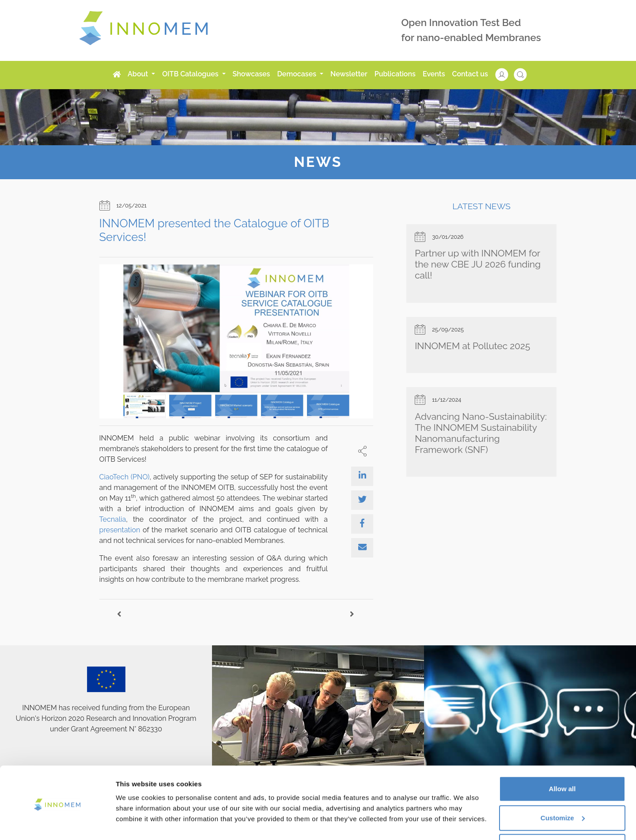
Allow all (562, 759)
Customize (563, 788)
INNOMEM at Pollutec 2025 (472, 346)
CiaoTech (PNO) (125, 477)
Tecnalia (113, 519)
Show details (136, 813)
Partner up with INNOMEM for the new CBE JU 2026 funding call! (478, 264)
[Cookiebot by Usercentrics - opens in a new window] (57, 823)
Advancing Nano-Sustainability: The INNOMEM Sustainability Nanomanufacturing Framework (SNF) (481, 433)
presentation (120, 530)
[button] (506, 74)
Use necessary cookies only (562, 816)
